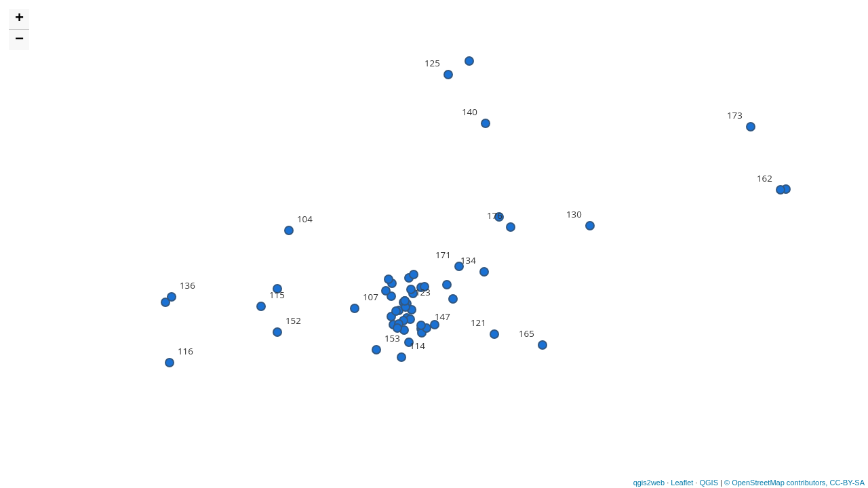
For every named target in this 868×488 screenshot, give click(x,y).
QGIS (709, 483)
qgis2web (649, 483)
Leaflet (682, 483)
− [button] (19, 40)
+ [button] (19, 19)
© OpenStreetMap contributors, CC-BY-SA (794, 483)
